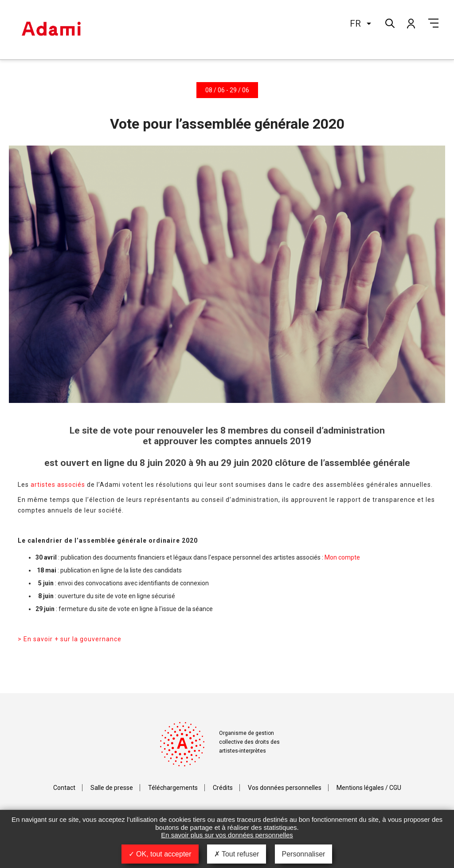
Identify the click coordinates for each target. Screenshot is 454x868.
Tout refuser (237, 854)
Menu (433, 23)
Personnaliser (304, 854)
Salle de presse (112, 788)
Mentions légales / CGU (369, 788)
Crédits (223, 788)
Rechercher (389, 22)
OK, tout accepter (160, 854)
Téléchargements (173, 788)
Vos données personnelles (285, 788)
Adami (51, 30)
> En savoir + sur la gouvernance (70, 639)
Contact (64, 788)
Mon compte (411, 23)
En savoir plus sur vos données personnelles (227, 835)
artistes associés (58, 485)
